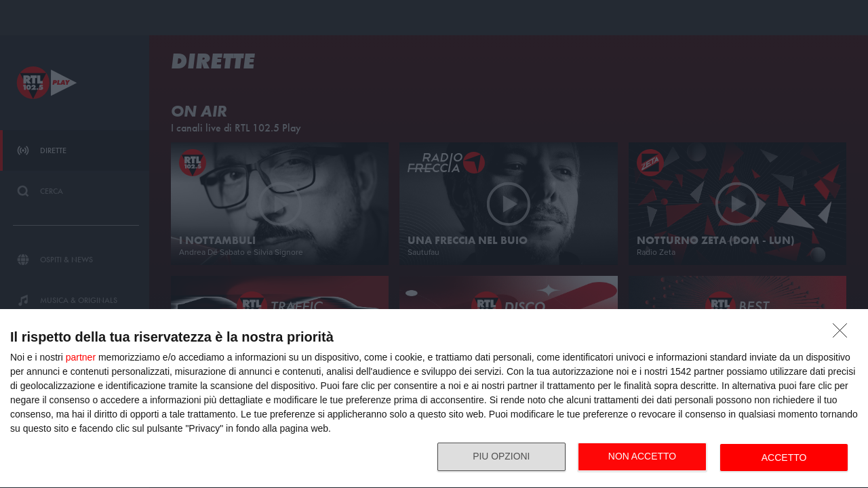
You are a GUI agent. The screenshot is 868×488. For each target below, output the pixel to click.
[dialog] (434, 399)
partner (81, 357)
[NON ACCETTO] (844, 334)
